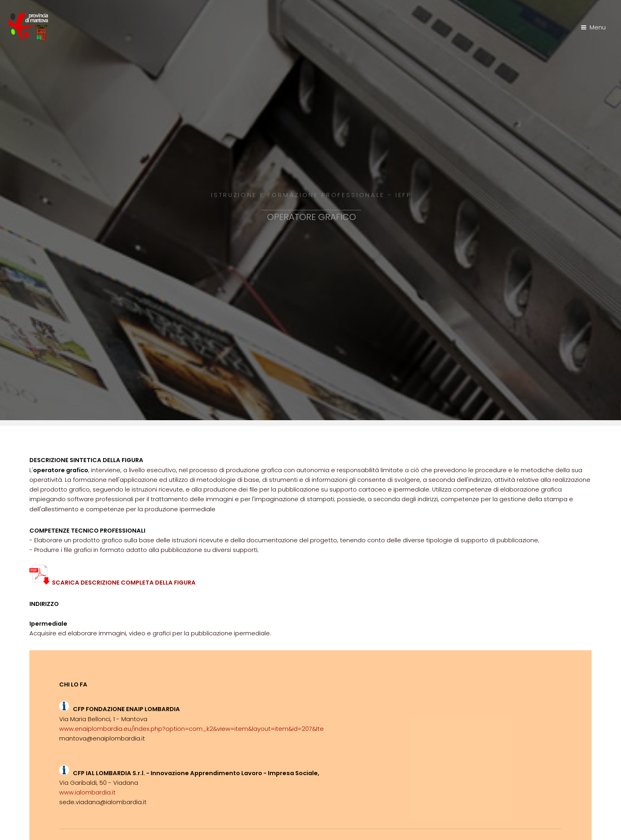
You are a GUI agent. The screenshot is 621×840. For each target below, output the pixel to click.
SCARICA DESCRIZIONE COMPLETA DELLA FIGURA (113, 583)
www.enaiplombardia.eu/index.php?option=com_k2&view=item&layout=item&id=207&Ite (191, 729)
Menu (598, 27)
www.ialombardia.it (87, 792)
